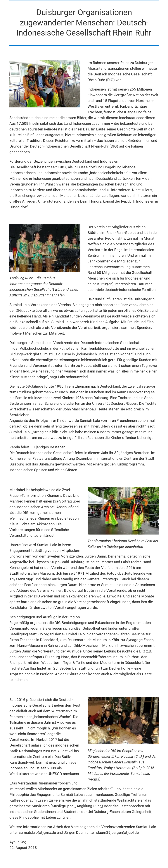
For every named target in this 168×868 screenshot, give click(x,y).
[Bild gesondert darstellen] (74, 265)
